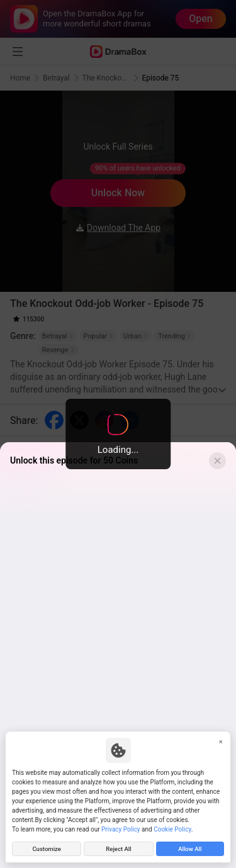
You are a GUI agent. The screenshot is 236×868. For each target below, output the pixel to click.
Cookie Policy (172, 829)
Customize (47, 849)
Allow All (190, 849)
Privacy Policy (121, 829)
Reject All (118, 849)
